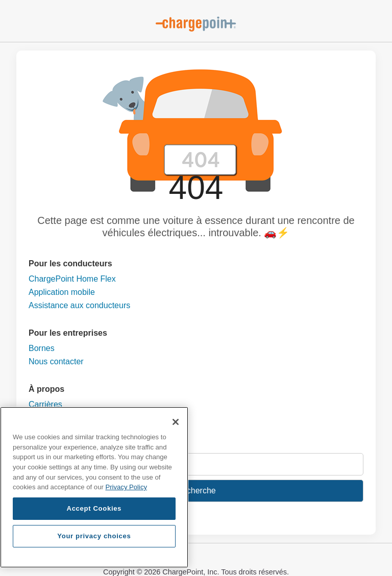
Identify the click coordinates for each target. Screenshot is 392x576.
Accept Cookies (94, 508)
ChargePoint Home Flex (72, 279)
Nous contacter (56, 361)
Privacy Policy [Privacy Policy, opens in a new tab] (126, 487)
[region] (94, 487)
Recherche (196, 491)
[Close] (176, 422)
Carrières (45, 404)
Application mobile (62, 292)
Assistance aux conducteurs (79, 305)
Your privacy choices (94, 536)
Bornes (42, 348)
